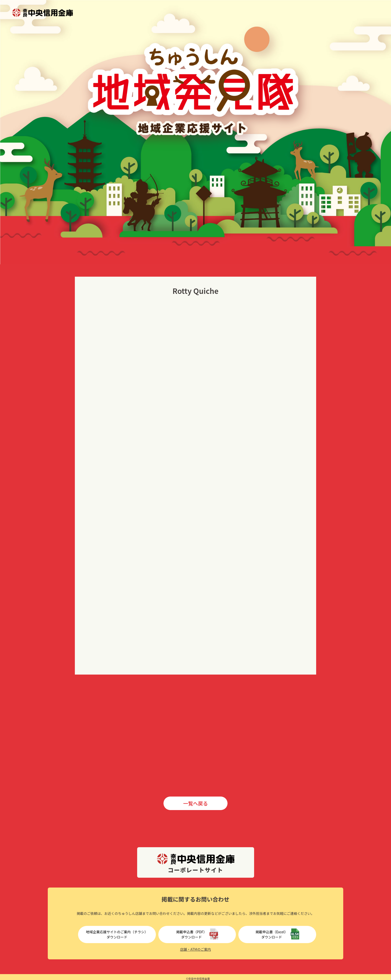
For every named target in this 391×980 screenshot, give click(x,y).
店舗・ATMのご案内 (195, 949)
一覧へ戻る (195, 803)
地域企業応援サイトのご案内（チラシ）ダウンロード (117, 934)
